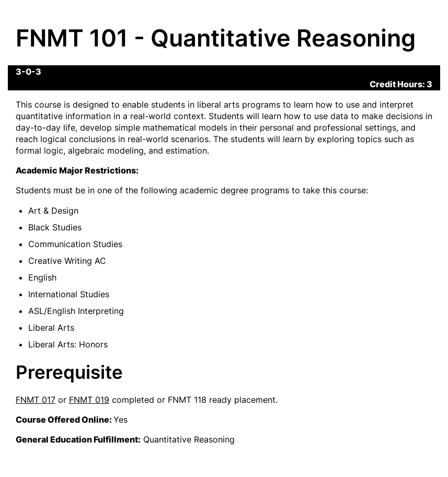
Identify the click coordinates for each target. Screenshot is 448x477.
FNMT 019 (89, 400)
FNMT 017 (36, 400)
